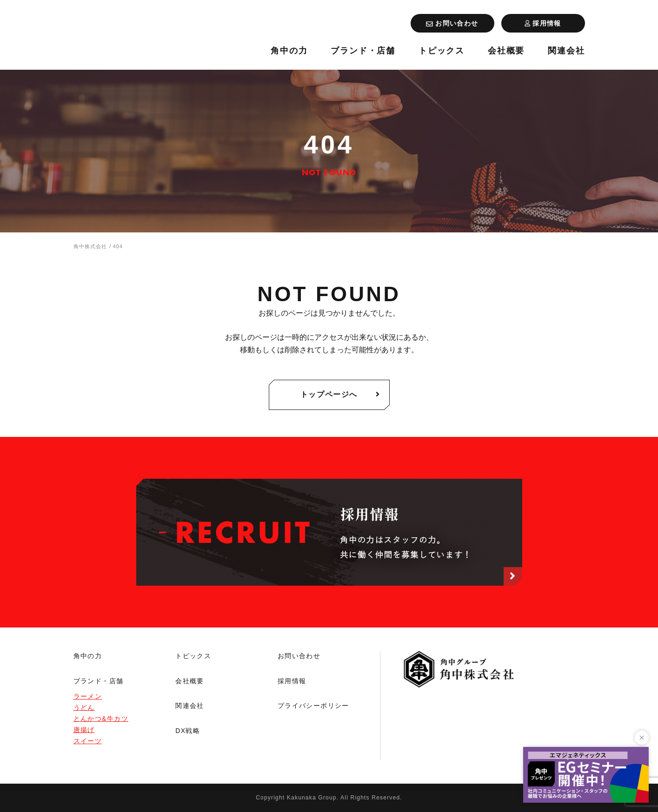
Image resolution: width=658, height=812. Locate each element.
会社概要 (506, 51)
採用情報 (292, 681)
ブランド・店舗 (363, 51)
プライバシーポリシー (313, 706)
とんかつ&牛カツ (101, 719)
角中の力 (289, 51)
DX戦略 (188, 731)
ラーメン (88, 696)
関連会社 (566, 51)
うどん (84, 707)
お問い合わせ (299, 656)
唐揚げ (84, 730)
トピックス (442, 51)
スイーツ (88, 741)
